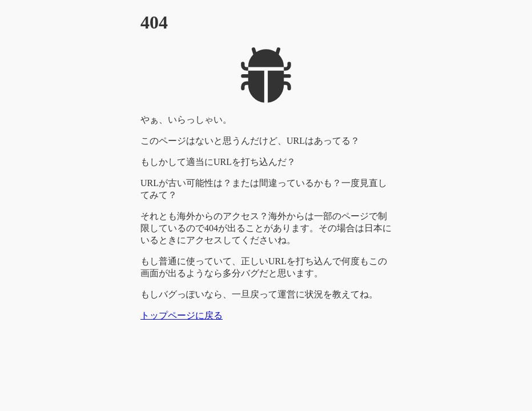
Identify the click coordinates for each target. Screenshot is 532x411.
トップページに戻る (182, 315)
